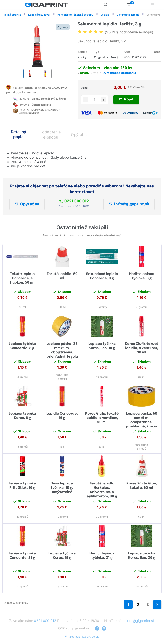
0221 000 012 (74, 202)
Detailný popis (18, 135)
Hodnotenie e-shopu (50, 135)
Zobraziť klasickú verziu (82, 637)
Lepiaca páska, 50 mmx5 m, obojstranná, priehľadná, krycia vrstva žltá (142, 423)
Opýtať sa (27, 205)
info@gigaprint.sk (129, 205)
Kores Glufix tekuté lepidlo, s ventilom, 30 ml (142, 349)
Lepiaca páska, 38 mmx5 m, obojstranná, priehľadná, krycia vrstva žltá (62, 353)
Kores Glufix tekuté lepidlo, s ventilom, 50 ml (102, 418)
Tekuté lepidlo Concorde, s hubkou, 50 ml (22, 279)
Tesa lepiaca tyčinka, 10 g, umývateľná (62, 488)
